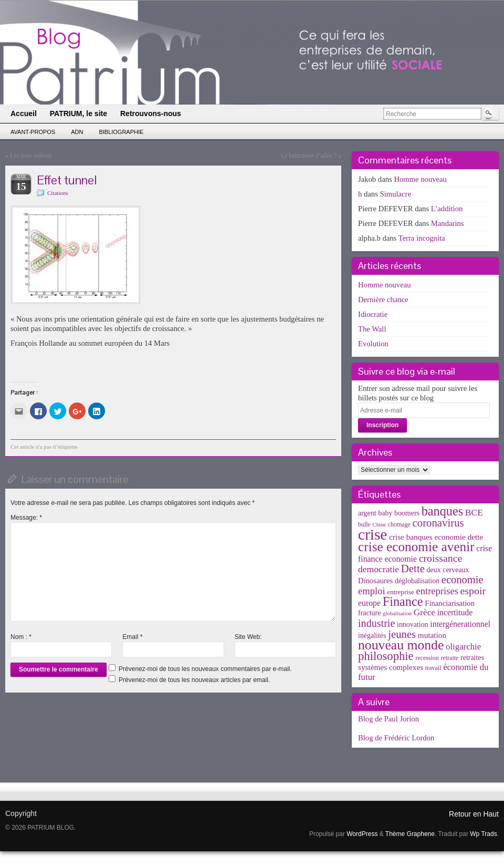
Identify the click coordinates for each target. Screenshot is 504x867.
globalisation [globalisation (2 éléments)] (397, 613)
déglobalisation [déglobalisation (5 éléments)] (417, 581)
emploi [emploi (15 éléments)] (372, 591)
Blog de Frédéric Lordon (396, 738)
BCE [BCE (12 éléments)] (474, 512)
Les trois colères (31, 156)
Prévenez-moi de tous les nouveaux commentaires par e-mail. (205, 669)
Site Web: (248, 637)
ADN (77, 132)
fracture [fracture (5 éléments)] (369, 613)
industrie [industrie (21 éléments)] (376, 623)
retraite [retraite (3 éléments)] (449, 658)
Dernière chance (383, 300)
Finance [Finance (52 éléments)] (403, 601)
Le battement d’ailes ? (309, 156)
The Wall (372, 329)
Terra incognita (422, 238)
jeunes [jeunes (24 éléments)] (402, 634)
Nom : (21, 637)
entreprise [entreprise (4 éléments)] (401, 592)
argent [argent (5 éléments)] (367, 513)
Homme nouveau (420, 179)
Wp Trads (483, 834)
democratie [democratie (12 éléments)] (379, 569)
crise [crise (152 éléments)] (372, 534)
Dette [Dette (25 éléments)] (413, 569)
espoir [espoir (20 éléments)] (473, 591)
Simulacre (396, 194)
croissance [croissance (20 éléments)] (441, 558)
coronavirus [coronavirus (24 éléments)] (438, 523)
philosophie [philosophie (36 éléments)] (386, 656)
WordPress (362, 834)
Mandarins (448, 223)
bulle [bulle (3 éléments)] (364, 524)
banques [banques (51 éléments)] (443, 511)
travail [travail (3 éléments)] (433, 668)
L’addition (447, 209)
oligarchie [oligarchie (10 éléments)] (463, 647)
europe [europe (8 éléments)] (369, 603)
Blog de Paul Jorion (388, 719)
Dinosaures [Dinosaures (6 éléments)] (375, 581)
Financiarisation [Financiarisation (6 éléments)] (450, 603)
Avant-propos (33, 132)
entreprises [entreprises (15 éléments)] (437, 591)
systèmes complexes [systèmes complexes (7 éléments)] (391, 667)
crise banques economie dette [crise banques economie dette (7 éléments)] (436, 537)
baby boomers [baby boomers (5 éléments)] (399, 513)
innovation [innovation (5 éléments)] (413, 625)
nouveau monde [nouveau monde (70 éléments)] (401, 645)
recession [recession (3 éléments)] (427, 658)
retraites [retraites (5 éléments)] (472, 658)
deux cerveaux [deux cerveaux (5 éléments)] (448, 570)
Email (132, 637)
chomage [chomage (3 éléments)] (399, 524)
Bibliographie (121, 132)
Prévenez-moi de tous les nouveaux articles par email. (194, 680)
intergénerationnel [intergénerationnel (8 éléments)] (460, 624)
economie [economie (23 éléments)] (463, 580)
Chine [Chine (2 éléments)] (379, 525)
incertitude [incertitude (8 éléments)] (455, 612)
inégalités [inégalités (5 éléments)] (372, 636)
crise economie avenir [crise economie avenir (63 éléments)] (416, 546)
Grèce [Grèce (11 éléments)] (424, 612)
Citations (58, 193)
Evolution (373, 344)
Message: (26, 518)
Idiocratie (373, 314)
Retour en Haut (474, 814)
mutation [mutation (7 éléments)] (432, 635)
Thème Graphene (410, 834)
